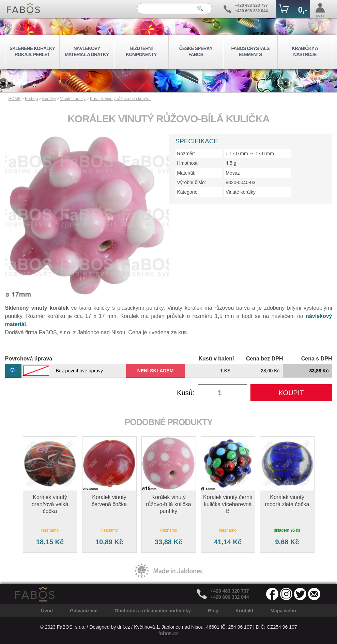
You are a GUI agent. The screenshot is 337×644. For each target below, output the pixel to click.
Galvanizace (84, 611)
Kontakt (244, 611)
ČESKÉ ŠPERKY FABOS (196, 51)
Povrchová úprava (29, 359)
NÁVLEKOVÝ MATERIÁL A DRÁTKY (87, 51)
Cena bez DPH (264, 359)
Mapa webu (283, 611)
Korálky (49, 99)
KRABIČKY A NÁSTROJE (305, 51)
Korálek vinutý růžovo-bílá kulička (120, 99)
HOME (15, 99)
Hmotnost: (188, 163)
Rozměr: (186, 154)
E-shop (31, 99)
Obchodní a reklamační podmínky (153, 611)
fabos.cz (169, 633)
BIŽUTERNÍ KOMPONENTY (141, 51)
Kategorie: (188, 192)
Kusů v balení (216, 359)
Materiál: (186, 173)
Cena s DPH (317, 359)
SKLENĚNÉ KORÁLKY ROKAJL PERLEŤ (32, 51)
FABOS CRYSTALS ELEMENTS (250, 51)
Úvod (47, 611)
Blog (213, 611)
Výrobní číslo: (192, 182)
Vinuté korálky (73, 99)
